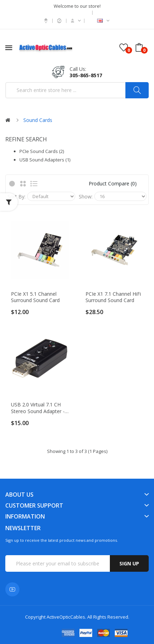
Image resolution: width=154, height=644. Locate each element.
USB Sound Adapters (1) (45, 160)
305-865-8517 (86, 75)
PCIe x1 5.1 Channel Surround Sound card (35, 297)
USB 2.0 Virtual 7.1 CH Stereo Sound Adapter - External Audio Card (38, 408)
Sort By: (16, 197)
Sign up (129, 563)
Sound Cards (38, 120)
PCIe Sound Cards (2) (42, 151)
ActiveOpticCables (66, 617)
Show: (86, 197)
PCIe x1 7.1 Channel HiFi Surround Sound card (113, 297)
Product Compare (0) (113, 183)
